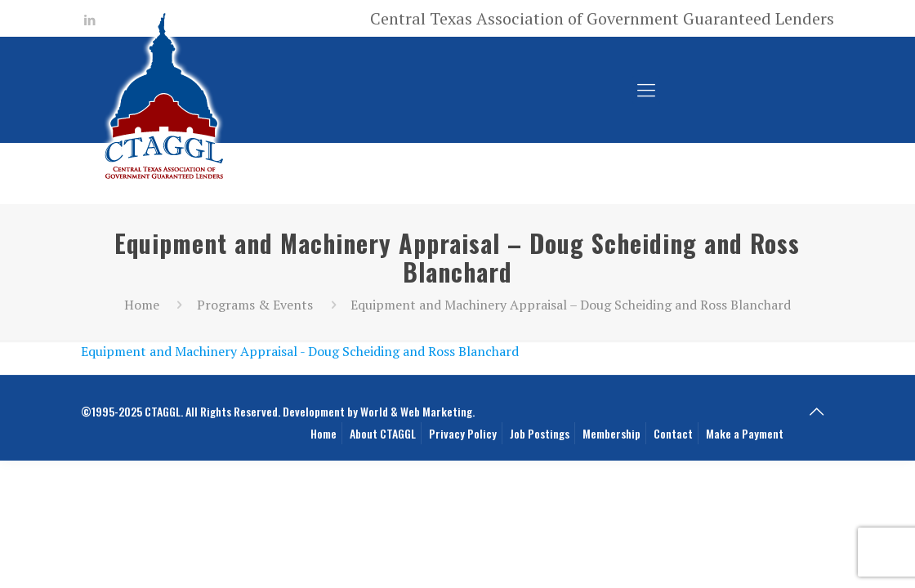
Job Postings (540, 433)
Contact (673, 433)
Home (142, 305)
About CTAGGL (383, 433)
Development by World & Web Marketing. (379, 411)
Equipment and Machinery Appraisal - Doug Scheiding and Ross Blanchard (300, 351)
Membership (611, 433)
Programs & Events (255, 305)
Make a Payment (745, 433)
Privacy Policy (463, 433)
